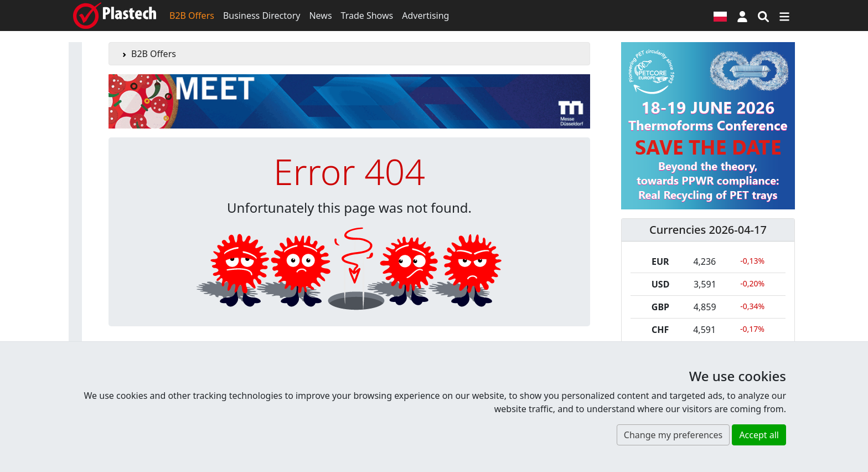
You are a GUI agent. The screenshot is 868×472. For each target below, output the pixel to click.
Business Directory (262, 16)
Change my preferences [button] (673, 435)
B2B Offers (192, 16)
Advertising (425, 16)
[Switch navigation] (784, 16)
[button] (742, 16)
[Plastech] (115, 16)
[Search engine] (763, 16)
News (320, 16)
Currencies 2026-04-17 (708, 230)
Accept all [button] (759, 435)
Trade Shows (367, 16)
